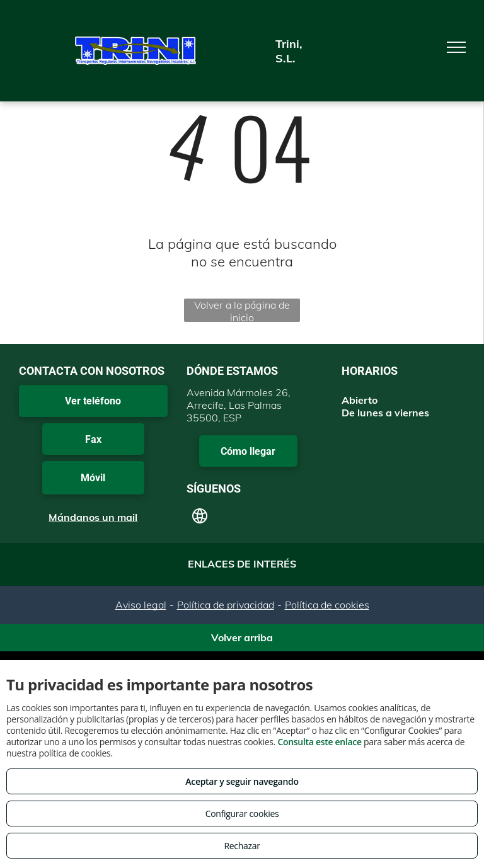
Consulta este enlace (319, 742)
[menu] (456, 47)
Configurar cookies (242, 814)
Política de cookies (327, 605)
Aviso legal (141, 605)
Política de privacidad (226, 605)
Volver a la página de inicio (242, 310)
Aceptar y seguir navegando (242, 781)
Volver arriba (242, 637)
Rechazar (242, 846)
